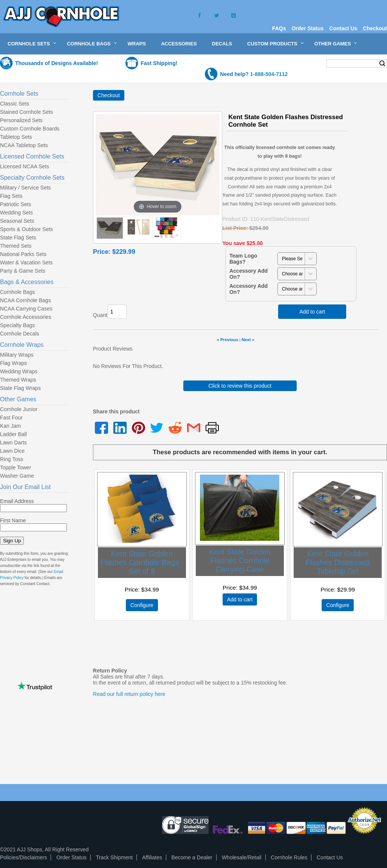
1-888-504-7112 (269, 74)
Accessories (179, 44)
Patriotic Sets (15, 204)
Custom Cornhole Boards (30, 129)
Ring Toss (12, 459)
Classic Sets (15, 104)
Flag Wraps (13, 363)
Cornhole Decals (20, 334)
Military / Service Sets (26, 188)
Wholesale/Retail (242, 857)
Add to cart (312, 312)
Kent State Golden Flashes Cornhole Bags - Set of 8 (142, 562)
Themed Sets (16, 246)
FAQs (279, 28)
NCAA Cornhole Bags (26, 300)
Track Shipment (115, 857)
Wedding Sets (16, 213)
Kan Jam (10, 426)
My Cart (306, 63)
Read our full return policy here (129, 694)
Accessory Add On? (248, 274)
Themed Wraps (18, 380)
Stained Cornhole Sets (26, 112)
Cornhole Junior (19, 409)
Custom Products (272, 44)
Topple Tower (15, 467)
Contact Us (343, 28)
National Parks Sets (23, 254)
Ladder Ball (13, 434)
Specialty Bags (18, 325)
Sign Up (12, 541)
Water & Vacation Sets (26, 262)
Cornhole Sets (29, 44)
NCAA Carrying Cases (26, 309)
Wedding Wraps (19, 371)
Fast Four (11, 418)
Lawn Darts (13, 443)
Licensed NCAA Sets (25, 166)
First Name (13, 520)
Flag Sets (11, 196)
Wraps (137, 44)
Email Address (17, 501)
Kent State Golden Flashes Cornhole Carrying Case (240, 561)
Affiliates (152, 857)
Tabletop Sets (16, 137)
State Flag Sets (18, 238)
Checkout (375, 28)
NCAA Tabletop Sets (24, 145)
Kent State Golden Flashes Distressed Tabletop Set (338, 562)
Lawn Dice (12, 451)
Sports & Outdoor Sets (26, 229)
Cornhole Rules (289, 857)
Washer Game (17, 476)
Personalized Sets (21, 120)
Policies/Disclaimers (23, 857)
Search (382, 64)
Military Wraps (17, 355)
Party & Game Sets (23, 271)
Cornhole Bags (89, 44)
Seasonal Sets (17, 221)
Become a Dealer (192, 857)
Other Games (333, 44)
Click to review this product (240, 386)
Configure (142, 605)
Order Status (307, 28)
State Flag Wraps (20, 388)
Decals (222, 44)
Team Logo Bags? (243, 259)
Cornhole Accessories (26, 317)
